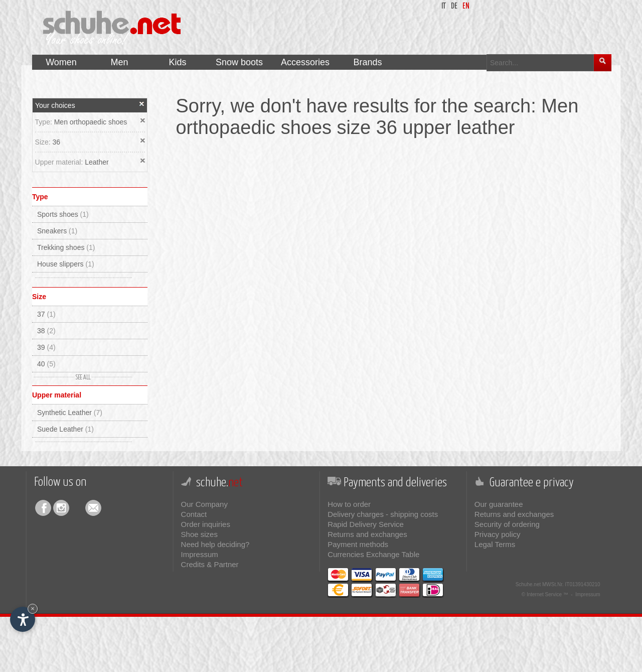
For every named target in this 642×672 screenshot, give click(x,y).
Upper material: (60, 162)
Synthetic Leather (70, 413)
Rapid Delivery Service (366, 524)
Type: (45, 122)
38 (46, 331)
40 (46, 364)
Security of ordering (507, 524)
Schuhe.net (528, 584)
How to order (349, 504)
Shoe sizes (199, 534)
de (454, 6)
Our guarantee (499, 504)
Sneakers (57, 231)
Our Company (204, 504)
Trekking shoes (66, 247)
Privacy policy (498, 534)
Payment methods (358, 544)
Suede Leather (65, 429)
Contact (194, 514)
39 (46, 347)
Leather (97, 162)
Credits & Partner (210, 564)
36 (57, 142)
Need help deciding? (215, 544)
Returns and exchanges (367, 534)
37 (46, 314)
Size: (44, 142)
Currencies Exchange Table (373, 554)
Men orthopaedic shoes (91, 122)
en (466, 6)
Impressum (200, 554)
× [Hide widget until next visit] (33, 609)
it (444, 6)
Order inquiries (206, 524)
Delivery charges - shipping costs (383, 514)
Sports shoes (63, 214)
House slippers (66, 264)
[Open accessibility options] (23, 619)
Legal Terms (495, 544)
